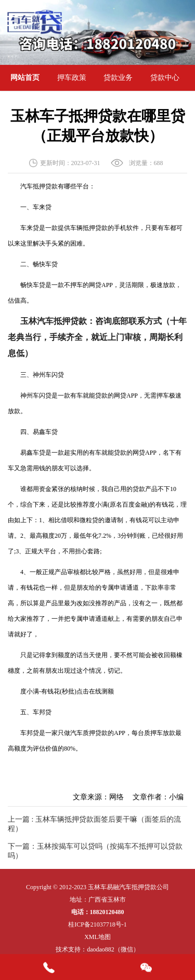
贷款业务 (118, 78)
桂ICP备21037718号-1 (97, 924)
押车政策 (72, 78)
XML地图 (97, 937)
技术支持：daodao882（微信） (97, 949)
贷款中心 (165, 78)
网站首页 (25, 78)
